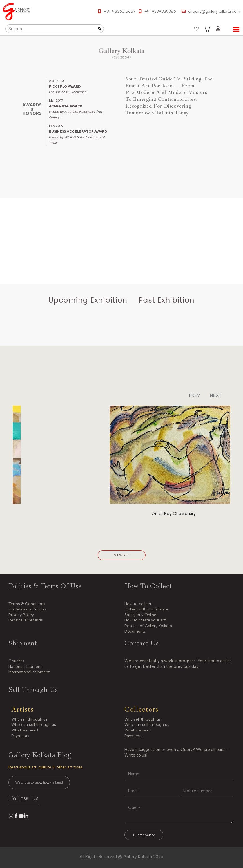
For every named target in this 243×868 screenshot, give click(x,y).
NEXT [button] (216, 395)
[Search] (99, 29)
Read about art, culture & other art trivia (45, 767)
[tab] (88, 300)
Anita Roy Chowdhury (174, 514)
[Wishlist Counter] (196, 29)
